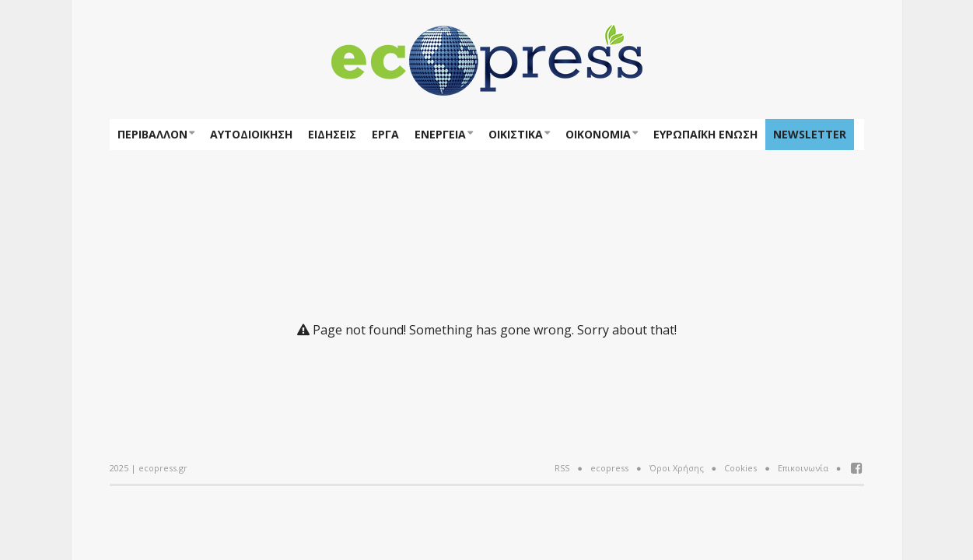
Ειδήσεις (332, 134)
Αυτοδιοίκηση (251, 134)
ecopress (609, 468)
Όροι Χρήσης (677, 468)
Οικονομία (598, 134)
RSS (562, 468)
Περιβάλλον (152, 134)
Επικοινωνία (803, 468)
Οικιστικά (516, 134)
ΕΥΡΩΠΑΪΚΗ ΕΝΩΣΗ (705, 134)
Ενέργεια (440, 134)
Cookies (740, 468)
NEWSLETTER (810, 134)
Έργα (385, 134)
